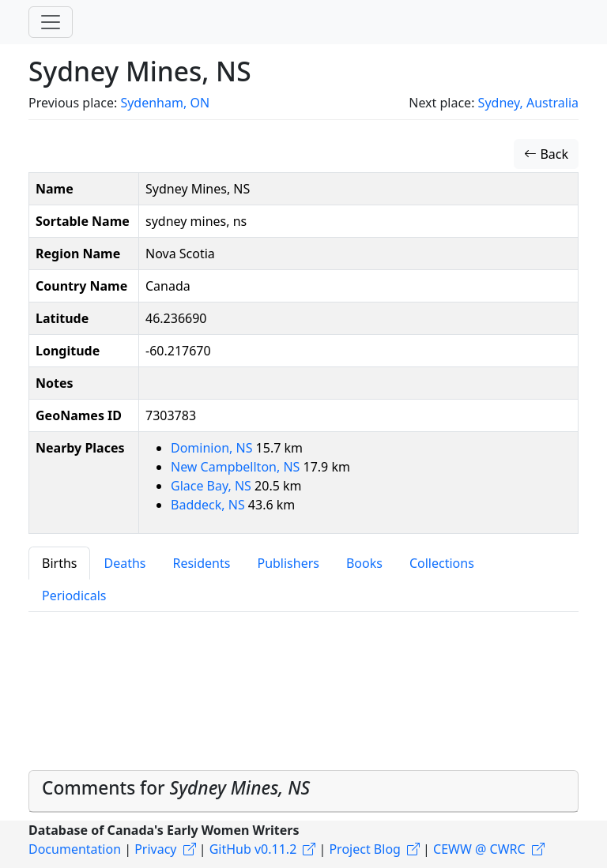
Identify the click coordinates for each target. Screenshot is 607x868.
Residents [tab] (201, 563)
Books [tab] (364, 563)
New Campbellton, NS (237, 467)
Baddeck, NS (209, 505)
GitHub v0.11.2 (253, 849)
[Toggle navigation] (51, 22)
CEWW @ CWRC (479, 849)
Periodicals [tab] (74, 596)
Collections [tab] (442, 563)
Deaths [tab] (124, 563)
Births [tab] (59, 563)
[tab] (303, 791)
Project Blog (364, 849)
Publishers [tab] (288, 563)
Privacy (155, 849)
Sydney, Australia (528, 103)
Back (546, 154)
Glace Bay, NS (213, 486)
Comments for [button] (176, 788)
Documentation (75, 849)
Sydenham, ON (165, 103)
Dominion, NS (213, 448)
